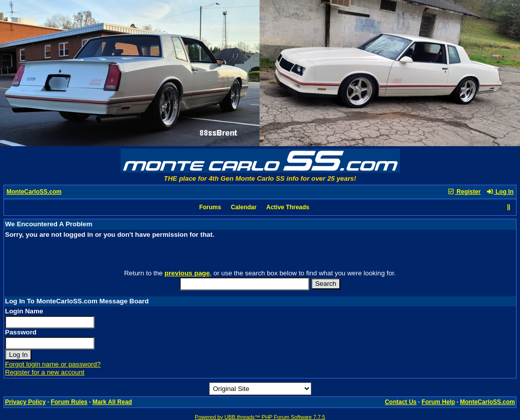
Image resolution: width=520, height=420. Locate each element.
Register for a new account (45, 372)
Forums (210, 207)
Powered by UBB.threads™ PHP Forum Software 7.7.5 (260, 417)
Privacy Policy (25, 402)
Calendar (243, 207)
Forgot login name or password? (53, 364)
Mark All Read (112, 402)
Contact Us (401, 402)
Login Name (24, 311)
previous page (187, 273)
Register (464, 192)
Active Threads (288, 207)
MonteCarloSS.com (34, 192)
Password (21, 332)
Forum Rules (69, 402)
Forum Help (438, 402)
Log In (500, 192)
